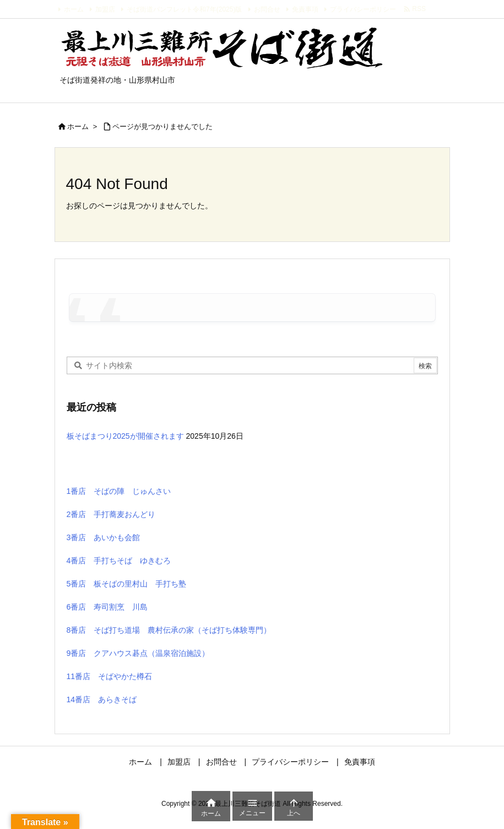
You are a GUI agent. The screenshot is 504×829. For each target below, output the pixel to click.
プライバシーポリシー (363, 9)
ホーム (74, 9)
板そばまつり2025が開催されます (125, 436)
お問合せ (267, 9)
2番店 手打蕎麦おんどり (111, 514)
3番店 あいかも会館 (104, 537)
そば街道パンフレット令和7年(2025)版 (184, 9)
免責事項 (305, 9)
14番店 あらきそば (102, 699)
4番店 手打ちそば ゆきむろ (119, 561)
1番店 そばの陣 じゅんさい (119, 491)
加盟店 (105, 9)
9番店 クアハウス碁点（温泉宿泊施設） (138, 653)
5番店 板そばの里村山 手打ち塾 (127, 584)
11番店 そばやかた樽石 (110, 676)
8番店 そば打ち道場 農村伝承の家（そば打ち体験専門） (169, 630)
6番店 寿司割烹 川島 (107, 607)
